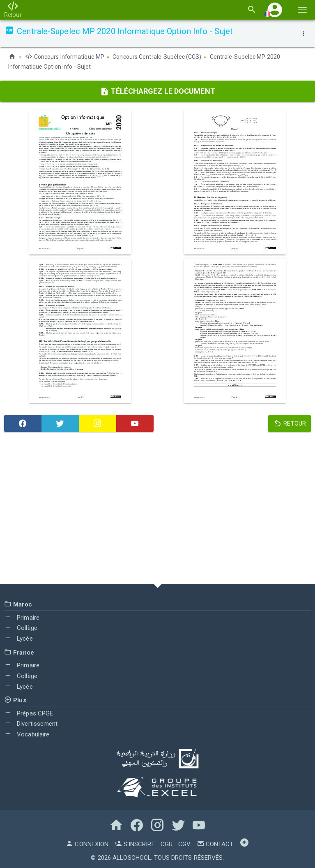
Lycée (18, 638)
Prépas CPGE (29, 713)
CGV (184, 843)
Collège (21, 627)
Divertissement (31, 723)
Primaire (22, 617)
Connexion (87, 843)
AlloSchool (132, 857)
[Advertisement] (157, 509)
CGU (167, 843)
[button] (275, 10)
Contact (215, 843)
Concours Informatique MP (65, 57)
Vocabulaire (27, 734)
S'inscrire (134, 843)
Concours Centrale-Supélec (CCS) (157, 57)
